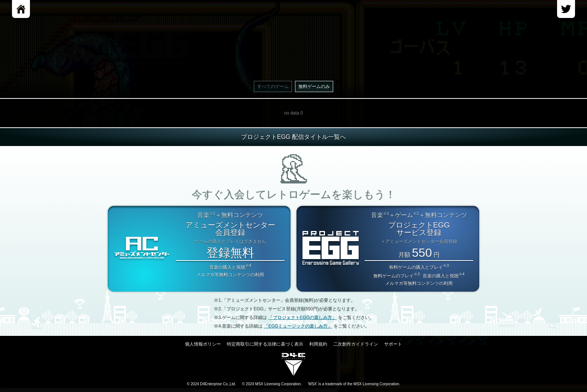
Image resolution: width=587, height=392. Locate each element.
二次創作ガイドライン (356, 344)
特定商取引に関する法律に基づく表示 (265, 344)
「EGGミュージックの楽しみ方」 (298, 326)
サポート (393, 344)
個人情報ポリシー (203, 344)
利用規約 (318, 344)
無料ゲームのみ (314, 86)
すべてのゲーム (273, 86)
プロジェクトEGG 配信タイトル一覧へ (293, 137)
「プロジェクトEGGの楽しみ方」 (303, 317)
